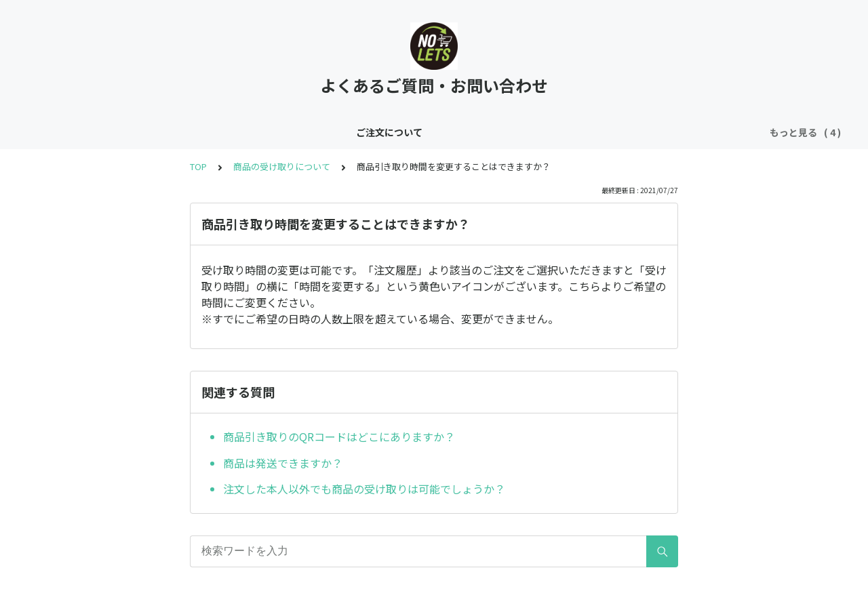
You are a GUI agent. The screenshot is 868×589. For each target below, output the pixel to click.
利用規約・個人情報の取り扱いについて (629, 132)
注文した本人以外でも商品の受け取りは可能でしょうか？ (364, 489)
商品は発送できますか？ (283, 463)
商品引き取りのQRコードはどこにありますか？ (339, 436)
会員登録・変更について (396, 132)
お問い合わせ (496, 132)
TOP (198, 166)
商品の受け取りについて (273, 132)
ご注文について (168, 132)
